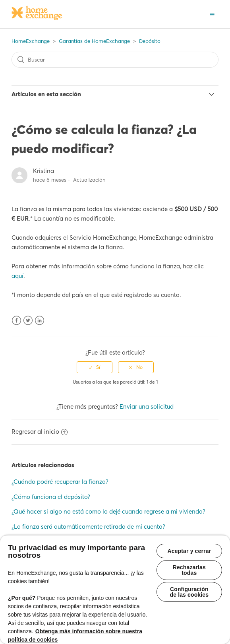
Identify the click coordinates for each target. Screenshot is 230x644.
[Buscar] (115, 60)
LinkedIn (40, 321)
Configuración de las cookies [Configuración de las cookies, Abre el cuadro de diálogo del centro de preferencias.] (189, 592)
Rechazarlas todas (189, 570)
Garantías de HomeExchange (94, 41)
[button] (212, 14)
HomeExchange (31, 41)
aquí (17, 276)
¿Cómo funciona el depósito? (51, 497)
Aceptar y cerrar (189, 551)
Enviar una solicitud (147, 406)
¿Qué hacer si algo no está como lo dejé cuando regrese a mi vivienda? (108, 511)
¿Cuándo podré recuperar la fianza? (60, 482)
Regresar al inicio (40, 432)
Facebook (16, 321)
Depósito (150, 41)
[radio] (95, 367)
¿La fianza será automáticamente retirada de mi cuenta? (88, 527)
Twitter (28, 321)
